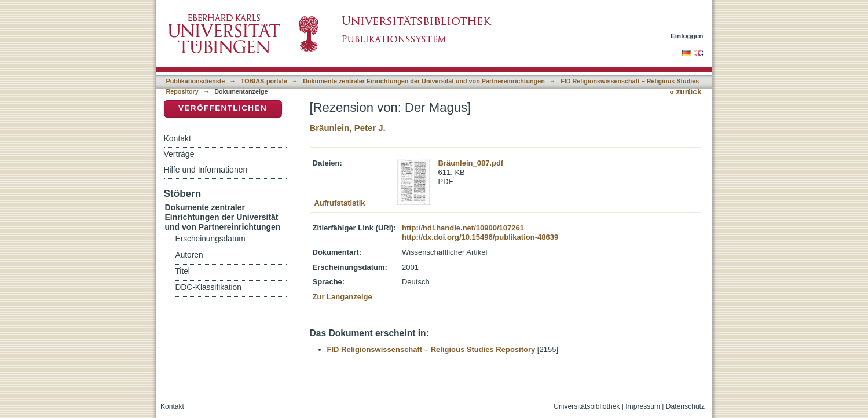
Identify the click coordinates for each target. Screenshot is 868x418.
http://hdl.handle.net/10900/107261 (463, 228)
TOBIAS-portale (264, 81)
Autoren (189, 255)
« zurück (685, 92)
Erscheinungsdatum (210, 239)
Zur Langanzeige (343, 297)
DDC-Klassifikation (208, 287)
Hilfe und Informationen (206, 170)
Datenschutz (685, 406)
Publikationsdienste (196, 81)
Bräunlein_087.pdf (471, 163)
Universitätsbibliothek (587, 406)
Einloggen (687, 36)
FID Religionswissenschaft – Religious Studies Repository (431, 349)
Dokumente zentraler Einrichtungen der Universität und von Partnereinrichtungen (424, 81)
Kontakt (177, 138)
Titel (183, 271)
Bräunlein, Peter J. (348, 128)
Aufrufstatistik (339, 203)
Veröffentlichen (223, 108)
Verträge (179, 154)
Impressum (643, 406)
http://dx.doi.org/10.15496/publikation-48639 (480, 237)
